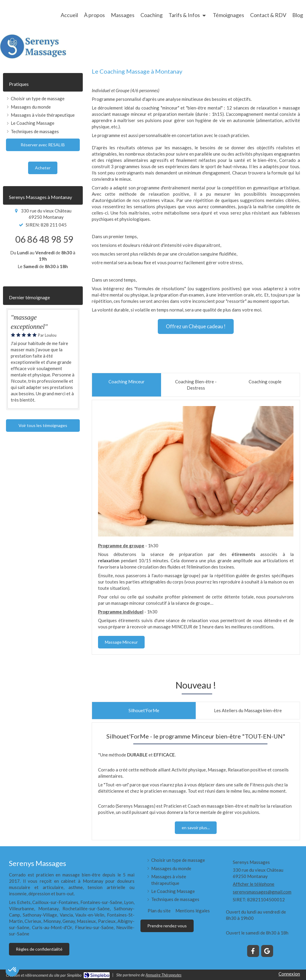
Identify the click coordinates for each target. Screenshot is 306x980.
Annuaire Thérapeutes (163, 975)
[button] (13, 970)
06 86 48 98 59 (44, 239)
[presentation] (127, 385)
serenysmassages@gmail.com (262, 892)
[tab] (127, 385)
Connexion (289, 974)
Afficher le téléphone (254, 884)
